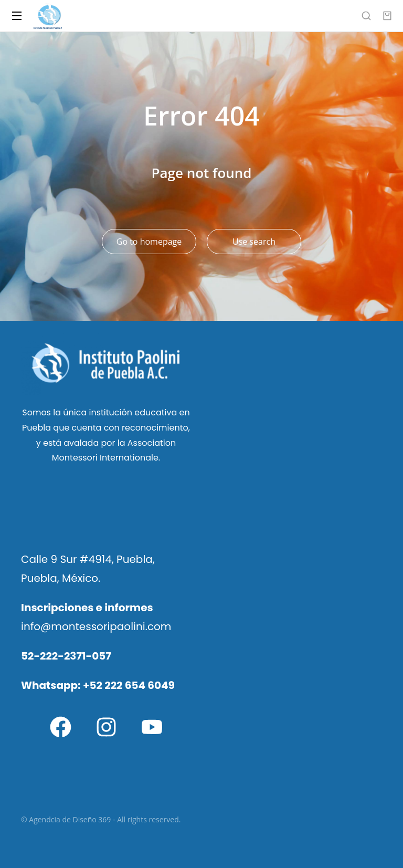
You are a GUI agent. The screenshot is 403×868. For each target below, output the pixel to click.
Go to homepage (149, 242)
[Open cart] (387, 16)
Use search (254, 242)
